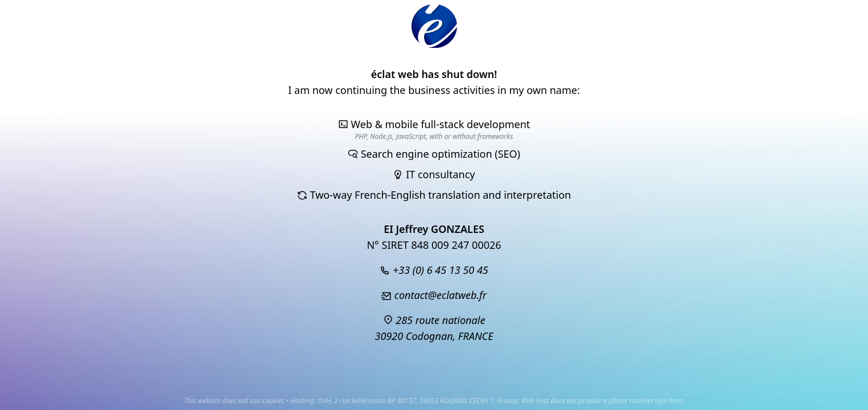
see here (670, 401)
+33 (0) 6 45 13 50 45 (434, 270)
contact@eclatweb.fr (434, 295)
